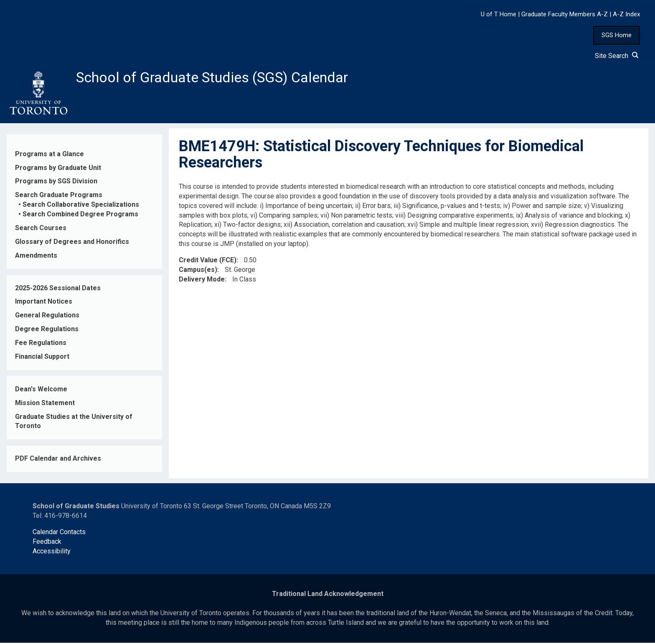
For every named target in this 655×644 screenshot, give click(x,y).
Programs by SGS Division (56, 183)
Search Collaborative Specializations (81, 206)
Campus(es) (198, 271)
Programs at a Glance (50, 155)
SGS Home (617, 35)
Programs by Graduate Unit (58, 169)
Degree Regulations (47, 331)
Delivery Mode (202, 280)
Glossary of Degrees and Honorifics (72, 243)
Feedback (47, 543)
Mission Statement (45, 404)
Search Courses (41, 229)
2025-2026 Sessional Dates (58, 289)
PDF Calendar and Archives (58, 460)
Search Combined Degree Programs (80, 216)
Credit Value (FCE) (208, 262)
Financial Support (42, 358)
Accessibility (52, 552)
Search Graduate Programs (59, 196)
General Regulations (47, 317)
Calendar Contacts (59, 533)
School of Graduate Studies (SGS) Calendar (220, 78)
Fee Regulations (41, 344)
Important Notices (44, 303)
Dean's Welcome (41, 390)
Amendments (36, 257)
